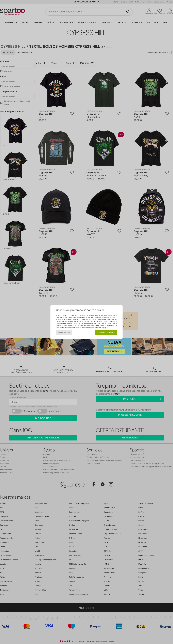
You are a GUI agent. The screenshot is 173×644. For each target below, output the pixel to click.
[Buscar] (128, 12)
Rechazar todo (64, 333)
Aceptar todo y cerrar (106, 333)
